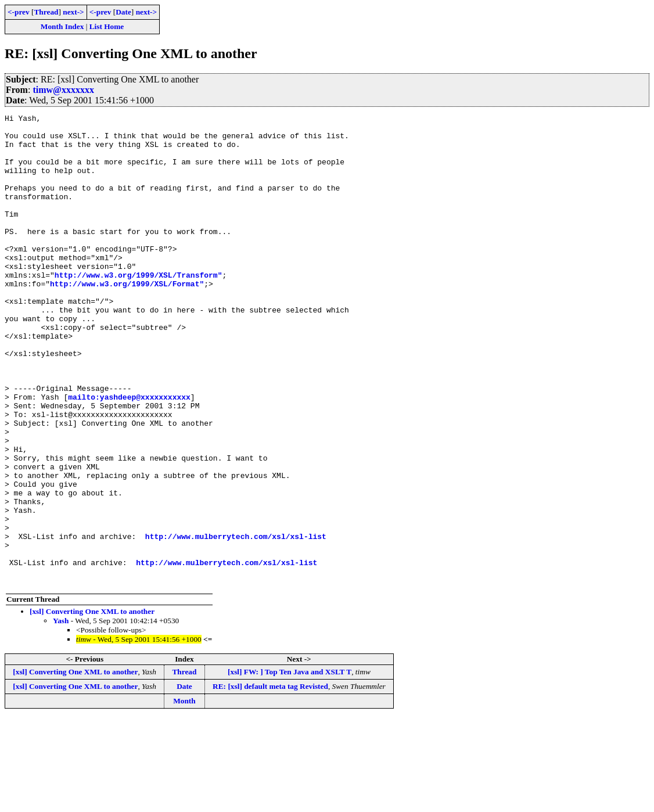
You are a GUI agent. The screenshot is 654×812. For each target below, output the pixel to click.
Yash (61, 715)
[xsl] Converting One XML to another (92, 705)
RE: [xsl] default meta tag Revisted (270, 780)
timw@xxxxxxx (63, 90)
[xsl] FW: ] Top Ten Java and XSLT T (290, 766)
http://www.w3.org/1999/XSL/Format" (127, 318)
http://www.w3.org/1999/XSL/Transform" (139, 308)
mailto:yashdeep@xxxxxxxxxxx (129, 454)
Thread (46, 12)
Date (123, 12)
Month (184, 795)
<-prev (19, 12)
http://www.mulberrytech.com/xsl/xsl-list (236, 621)
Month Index (62, 26)
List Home (107, 26)
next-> (73, 12)
